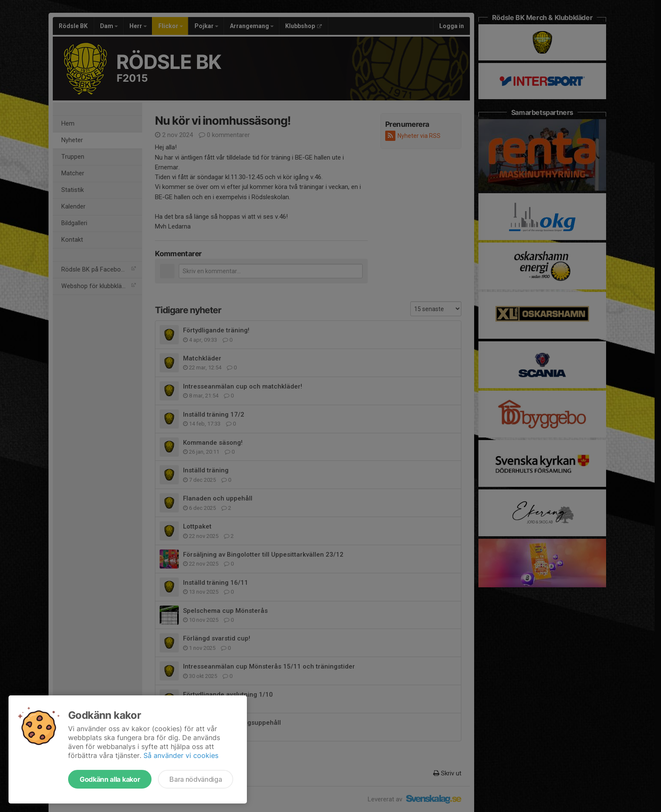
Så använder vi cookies (181, 755)
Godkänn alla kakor (110, 779)
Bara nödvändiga (196, 779)
